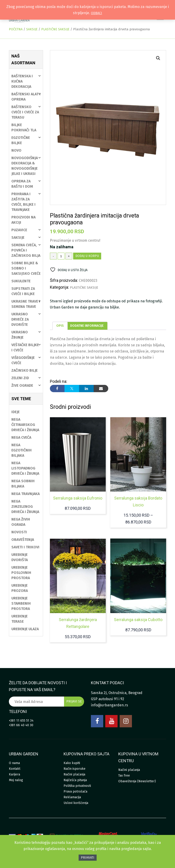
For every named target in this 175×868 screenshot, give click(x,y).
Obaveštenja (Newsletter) (137, 781)
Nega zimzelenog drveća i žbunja (25, 507)
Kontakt (15, 769)
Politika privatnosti (77, 786)
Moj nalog (16, 780)
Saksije (32, 29)
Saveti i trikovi (25, 547)
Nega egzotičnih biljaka (22, 450)
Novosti (19, 532)
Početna (16, 29)
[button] (158, 58)
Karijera (14, 774)
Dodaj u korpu (87, 256)
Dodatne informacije (87, 326)
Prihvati (88, 858)
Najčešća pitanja (75, 780)
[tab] (60, 326)
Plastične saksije (55, 29)
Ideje (15, 412)
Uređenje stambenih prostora (21, 603)
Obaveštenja (23, 540)
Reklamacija (72, 797)
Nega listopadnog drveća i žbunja (25, 468)
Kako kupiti (72, 763)
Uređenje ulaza (25, 629)
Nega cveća (21, 437)
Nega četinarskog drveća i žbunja (25, 425)
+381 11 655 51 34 (21, 721)
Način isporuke (75, 769)
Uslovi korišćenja (76, 803)
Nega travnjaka (26, 494)
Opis (60, 326)
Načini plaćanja (74, 774)
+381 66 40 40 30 (21, 725)
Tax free (124, 776)
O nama (14, 763)
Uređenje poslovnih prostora (21, 573)
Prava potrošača (75, 792)
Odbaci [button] (97, 13)
